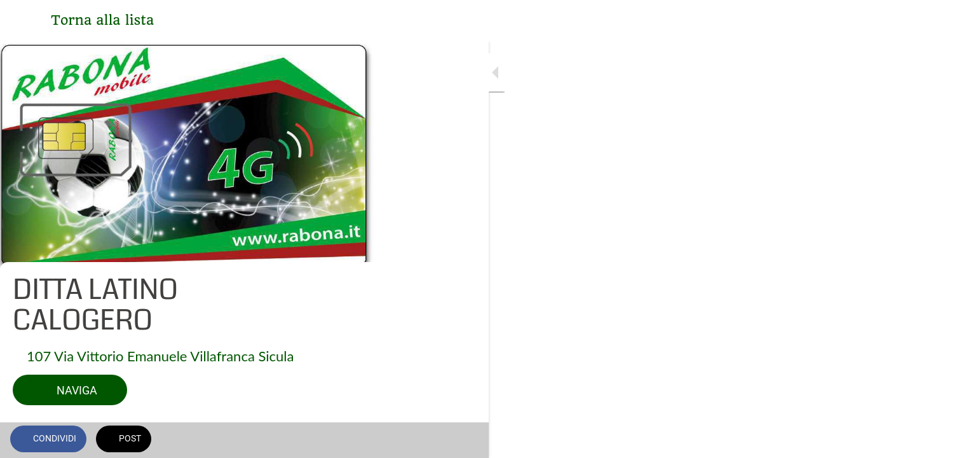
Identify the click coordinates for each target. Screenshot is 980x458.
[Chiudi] (25, 20)
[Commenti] (356, 440)
